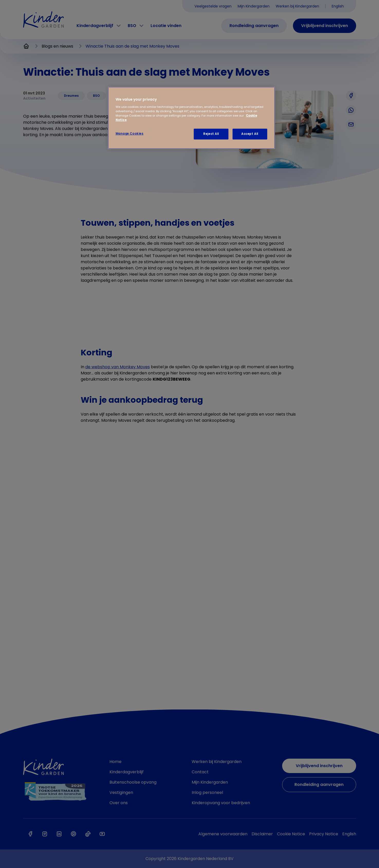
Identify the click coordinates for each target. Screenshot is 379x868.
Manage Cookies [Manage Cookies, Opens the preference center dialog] (130, 134)
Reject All (211, 134)
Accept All (250, 134)
